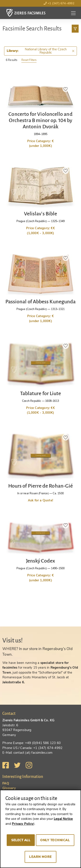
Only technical (55, 840)
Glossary (9, 788)
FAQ (6, 783)
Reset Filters (29, 60)
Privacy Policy (23, 824)
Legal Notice (63, 819)
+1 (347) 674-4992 (59, 3)
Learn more (40, 857)
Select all (21, 840)
